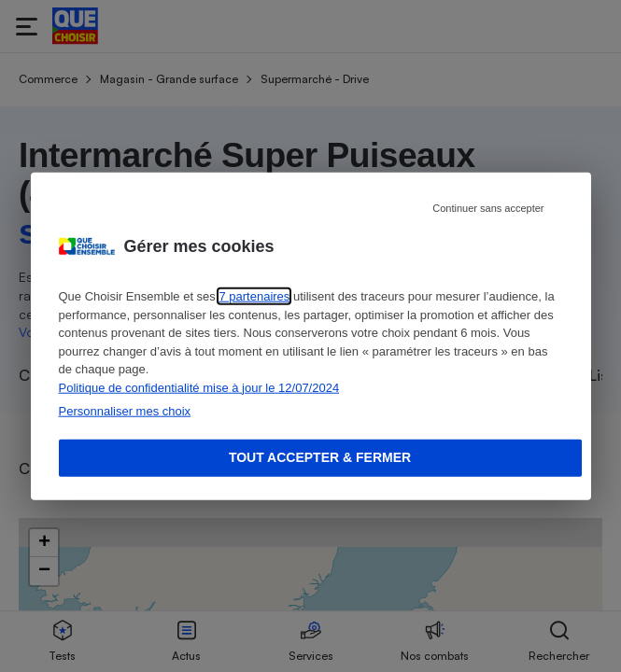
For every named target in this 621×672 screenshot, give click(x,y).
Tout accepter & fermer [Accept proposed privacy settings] (320, 457)
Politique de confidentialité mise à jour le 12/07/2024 (199, 387)
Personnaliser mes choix (125, 411)
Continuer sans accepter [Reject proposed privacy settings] (488, 208)
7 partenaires (254, 296)
